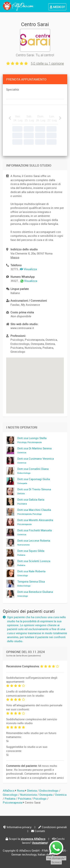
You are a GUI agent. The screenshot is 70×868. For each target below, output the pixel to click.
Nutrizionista (29, 795)
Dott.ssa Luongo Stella (32, 440)
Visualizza (28, 269)
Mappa (15, 257)
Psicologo (40, 799)
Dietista (32, 790)
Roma (21, 790)
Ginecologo (11, 795)
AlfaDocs (9, 790)
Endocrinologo (49, 790)
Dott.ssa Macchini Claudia (34, 512)
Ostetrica (61, 795)
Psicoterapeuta (13, 802)
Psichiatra (25, 799)
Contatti (40, 831)
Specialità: (13, 89)
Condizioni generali (54, 827)
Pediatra (10, 799)
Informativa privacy (19, 827)
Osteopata (46, 795)
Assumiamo (40, 843)
